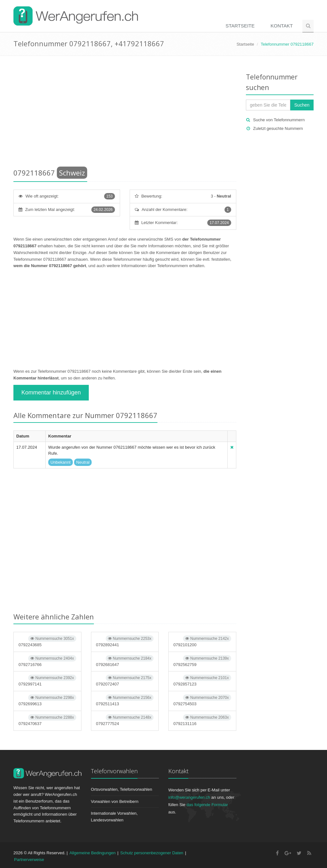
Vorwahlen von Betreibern (115, 801)
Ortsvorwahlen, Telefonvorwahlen (122, 789)
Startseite (240, 26)
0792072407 (125, 681)
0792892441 (125, 641)
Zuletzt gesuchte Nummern (278, 128)
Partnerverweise (29, 860)
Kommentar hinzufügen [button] (51, 393)
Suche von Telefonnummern (279, 120)
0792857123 (202, 681)
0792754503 (202, 700)
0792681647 (125, 661)
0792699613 (47, 700)
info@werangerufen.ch (189, 797)
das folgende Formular (207, 805)
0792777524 (125, 720)
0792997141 (47, 681)
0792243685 (47, 641)
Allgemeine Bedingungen (92, 853)
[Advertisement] (125, 113)
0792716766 (47, 661)
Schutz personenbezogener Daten (152, 853)
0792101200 (202, 641)
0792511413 (125, 700)
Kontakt (282, 26)
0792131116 (202, 720)
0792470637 (47, 720)
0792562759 (202, 661)
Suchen (302, 105)
